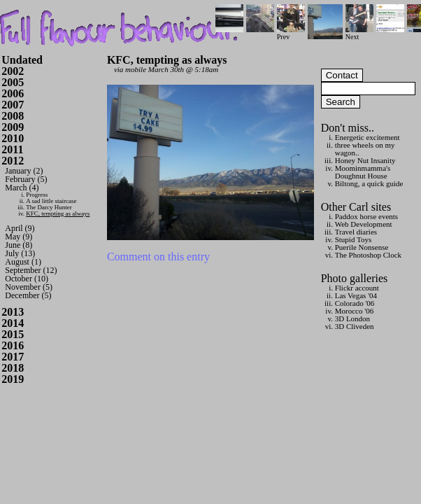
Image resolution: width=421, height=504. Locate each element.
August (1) (23, 262)
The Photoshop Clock (368, 255)
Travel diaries (356, 232)
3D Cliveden (355, 326)
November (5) (29, 287)
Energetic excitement (368, 137)
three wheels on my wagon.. (365, 149)
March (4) (22, 188)
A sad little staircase (51, 201)
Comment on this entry (158, 257)
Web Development (364, 224)
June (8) (19, 245)
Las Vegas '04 (356, 295)
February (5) (26, 179)
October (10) (27, 279)
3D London (352, 318)
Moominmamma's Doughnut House (363, 172)
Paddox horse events (366, 216)
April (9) (20, 228)
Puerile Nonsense (362, 247)
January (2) (24, 171)
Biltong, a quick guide (369, 183)
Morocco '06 (354, 311)
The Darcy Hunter (49, 207)
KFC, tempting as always (58, 213)
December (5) (28, 295)
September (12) (31, 270)
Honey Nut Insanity (365, 160)
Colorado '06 (355, 303)
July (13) (20, 253)
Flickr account (357, 288)
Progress (37, 195)
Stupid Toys (354, 239)
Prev (291, 33)
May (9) (19, 237)
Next (359, 33)
